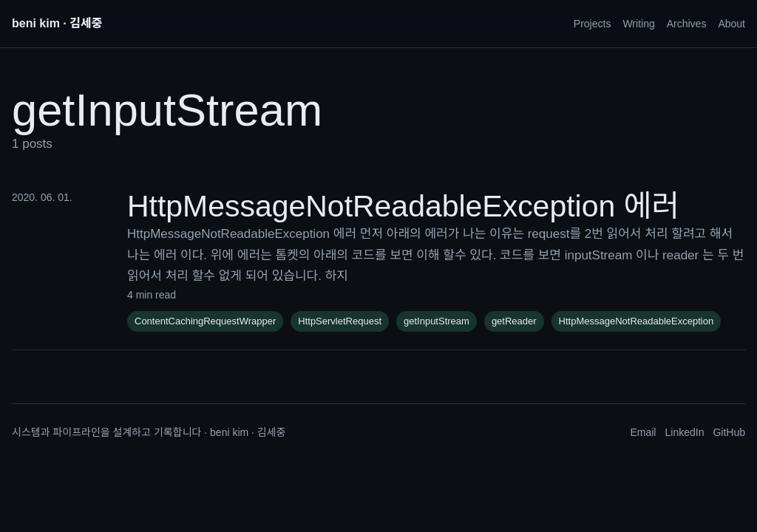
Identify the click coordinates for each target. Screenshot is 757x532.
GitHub (729, 432)
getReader (514, 321)
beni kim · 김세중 (57, 23)
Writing (638, 24)
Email (643, 432)
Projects (593, 24)
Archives (687, 24)
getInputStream (437, 321)
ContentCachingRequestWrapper (205, 321)
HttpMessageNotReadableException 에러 (403, 206)
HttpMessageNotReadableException (637, 321)
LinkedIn (684, 432)
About (731, 24)
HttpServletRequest (340, 321)
